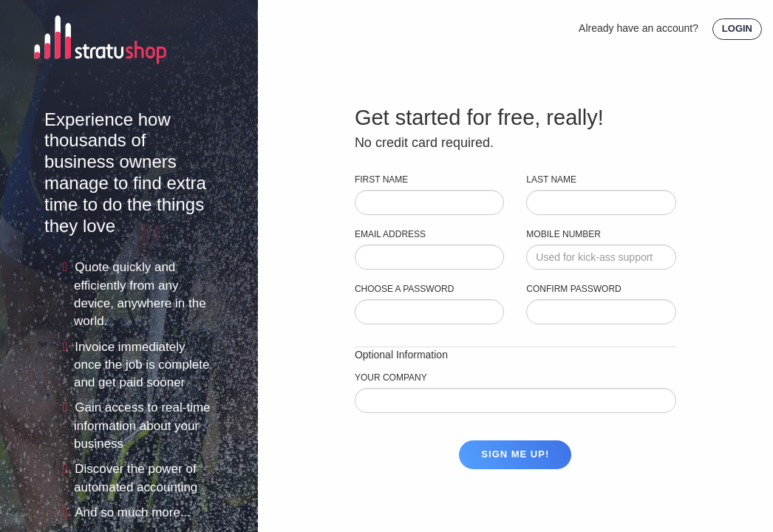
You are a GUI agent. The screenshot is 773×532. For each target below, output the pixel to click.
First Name (381, 180)
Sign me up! (515, 454)
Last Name (551, 180)
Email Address (390, 234)
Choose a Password (404, 289)
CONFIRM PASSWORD (573, 289)
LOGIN (737, 28)
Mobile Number (563, 234)
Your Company (391, 378)
